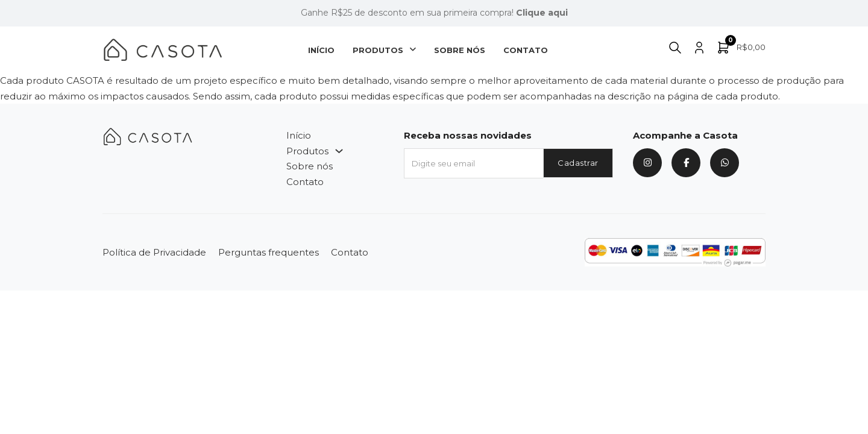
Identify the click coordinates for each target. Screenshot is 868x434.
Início (321, 50)
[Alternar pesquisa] (675, 48)
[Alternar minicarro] (741, 48)
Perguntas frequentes (269, 252)
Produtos (378, 50)
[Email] (473, 163)
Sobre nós (460, 50)
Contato (526, 50)
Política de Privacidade (154, 252)
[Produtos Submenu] (413, 50)
